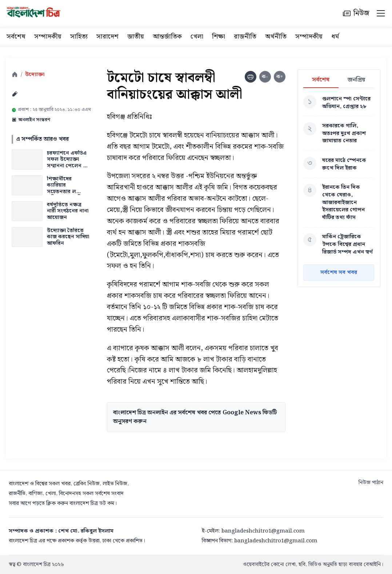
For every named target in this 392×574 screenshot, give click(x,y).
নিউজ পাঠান (371, 483)
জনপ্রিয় (356, 80)
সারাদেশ (107, 37)
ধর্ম (335, 37)
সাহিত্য (79, 37)
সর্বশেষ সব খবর (339, 272)
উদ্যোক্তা (35, 75)
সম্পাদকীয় (48, 37)
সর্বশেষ (16, 37)
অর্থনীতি (276, 37)
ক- (265, 77)
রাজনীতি (245, 37)
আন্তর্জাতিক (167, 37)
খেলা (197, 37)
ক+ (280, 77)
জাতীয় (136, 37)
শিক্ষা (219, 37)
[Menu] (381, 13)
